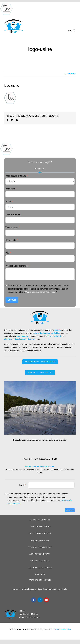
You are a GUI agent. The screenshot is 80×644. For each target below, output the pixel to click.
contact (16, 589)
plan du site (62, 589)
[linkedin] (40, 600)
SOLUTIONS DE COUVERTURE (40, 568)
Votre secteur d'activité (16, 176)
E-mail (8, 202)
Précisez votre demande (17, 266)
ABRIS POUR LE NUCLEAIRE (40, 534)
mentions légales (27, 589)
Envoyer (12, 300)
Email (22, 485)
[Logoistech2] (14, 20)
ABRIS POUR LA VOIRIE (40, 540)
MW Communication (63, 630)
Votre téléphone (13, 214)
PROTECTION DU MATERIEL (40, 580)
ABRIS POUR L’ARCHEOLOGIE (40, 547)
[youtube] (46, 600)
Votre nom (10, 189)
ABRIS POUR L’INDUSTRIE (40, 554)
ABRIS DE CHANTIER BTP (40, 520)
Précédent (71, 73)
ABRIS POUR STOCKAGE (40, 561)
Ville (7, 253)
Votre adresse (12, 227)
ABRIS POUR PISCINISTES (40, 527)
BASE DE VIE (40, 574)
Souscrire (70, 510)
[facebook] (34, 600)
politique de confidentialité (46, 589)
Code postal (11, 240)
